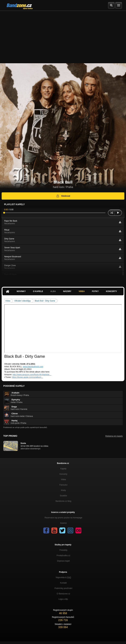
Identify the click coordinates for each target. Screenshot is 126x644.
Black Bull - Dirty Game (45, 301)
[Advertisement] (63, 35)
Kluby (63, 490)
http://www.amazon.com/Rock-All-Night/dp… (32, 375)
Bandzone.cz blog (63, 501)
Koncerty (111, 291)
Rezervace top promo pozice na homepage (63, 518)
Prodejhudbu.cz (63, 556)
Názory (67, 291)
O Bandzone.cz (63, 594)
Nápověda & (63, 577)
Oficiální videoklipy (22, 301)
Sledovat (63, 196)
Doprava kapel (63, 561)
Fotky (95, 291)
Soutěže (63, 496)
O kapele (38, 291)
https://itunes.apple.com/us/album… (27, 377)
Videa (82, 291)
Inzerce (63, 523)
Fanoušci (63, 485)
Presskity (63, 550)
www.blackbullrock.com (33, 367)
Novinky (21, 291)
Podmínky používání (63, 588)
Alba (53, 291)
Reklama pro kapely (114, 436)
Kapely (63, 469)
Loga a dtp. (63, 599)
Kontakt (63, 583)
